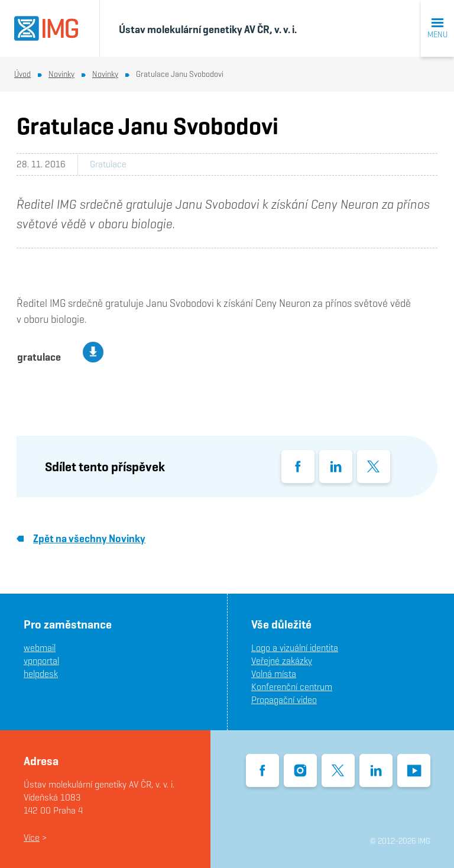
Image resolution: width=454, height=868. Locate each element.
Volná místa (274, 674)
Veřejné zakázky (282, 661)
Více (32, 838)
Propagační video (284, 700)
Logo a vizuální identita (295, 648)
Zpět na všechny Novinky (81, 538)
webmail (40, 648)
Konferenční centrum (292, 687)
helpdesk (41, 674)
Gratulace (108, 164)
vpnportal (41, 661)
